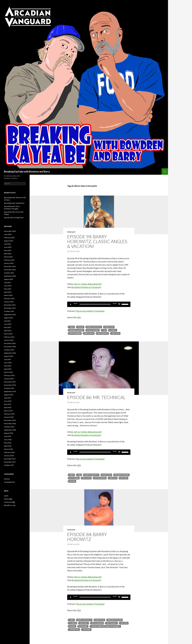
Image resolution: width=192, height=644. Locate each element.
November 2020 (10, 347)
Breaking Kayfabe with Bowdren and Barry (27, 172)
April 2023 (8, 254)
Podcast (71, 232)
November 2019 (10, 385)
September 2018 (10, 430)
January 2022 (9, 302)
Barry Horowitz (94, 327)
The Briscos (74, 630)
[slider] (95, 304)
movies (72, 481)
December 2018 (10, 420)
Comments (9, 502)
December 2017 (10, 459)
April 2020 (8, 369)
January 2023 (9, 263)
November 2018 (10, 424)
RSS (79, 317)
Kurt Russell (112, 623)
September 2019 (10, 391)
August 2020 (9, 356)
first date (87, 478)
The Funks (87, 630)
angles (80, 327)
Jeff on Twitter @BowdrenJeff (88, 284)
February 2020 (9, 375)
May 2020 (8, 366)
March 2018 (8, 449)
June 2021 (8, 324)
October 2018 (9, 427)
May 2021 (8, 327)
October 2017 (9, 465)
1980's (72, 327)
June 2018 (8, 440)
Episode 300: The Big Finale (14, 218)
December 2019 (10, 382)
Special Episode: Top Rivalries (14, 203)
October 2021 (9, 311)
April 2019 (8, 407)
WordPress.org (10, 505)
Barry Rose (109, 327)
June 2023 (8, 247)
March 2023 (8, 257)
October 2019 (9, 388)
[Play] (71, 304)
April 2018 (8, 446)
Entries (8, 499)
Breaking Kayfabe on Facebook (86, 287)
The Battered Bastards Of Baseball (106, 626)
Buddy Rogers (93, 330)
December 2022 (10, 266)
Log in (6, 496)
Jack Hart (84, 623)
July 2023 (7, 244)
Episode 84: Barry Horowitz (87, 537)
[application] (99, 304)
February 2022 (9, 298)
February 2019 (9, 414)
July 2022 (7, 282)
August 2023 (9, 241)
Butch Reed (74, 478)
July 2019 (7, 398)
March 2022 (8, 295)
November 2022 (10, 270)
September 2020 (10, 353)
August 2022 (9, 279)
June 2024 (8, 234)
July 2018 (7, 436)
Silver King (83, 626)
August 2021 (9, 318)
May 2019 (8, 404)
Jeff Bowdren (75, 333)
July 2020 (7, 359)
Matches (124, 478)
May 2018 (8, 443)
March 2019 (8, 411)
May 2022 (8, 289)
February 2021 (9, 337)
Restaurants (103, 333)
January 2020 (9, 379)
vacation (116, 333)
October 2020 (9, 350)
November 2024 (10, 231)
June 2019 (8, 401)
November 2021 (10, 308)
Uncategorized (9, 482)
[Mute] (119, 304)
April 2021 (8, 331)
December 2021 (10, 305)
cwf (104, 330)
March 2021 (8, 334)
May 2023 (8, 250)
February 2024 (9, 238)
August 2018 (9, 433)
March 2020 (8, 372)
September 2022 (10, 276)
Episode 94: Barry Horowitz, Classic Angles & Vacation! (97, 241)
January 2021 (9, 340)
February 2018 (9, 452)
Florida (113, 330)
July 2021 (7, 321)
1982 (79, 475)
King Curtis (89, 333)
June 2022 (8, 286)
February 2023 (9, 260)
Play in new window (85, 311)
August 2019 (9, 395)
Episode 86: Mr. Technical (96, 397)
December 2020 (10, 343)
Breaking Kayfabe (76, 330)
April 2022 (8, 292)
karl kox (113, 478)
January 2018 (9, 456)
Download (100, 311)
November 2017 (10, 462)
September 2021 (10, 315)
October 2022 (9, 273)
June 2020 (8, 363)
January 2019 (9, 417)
